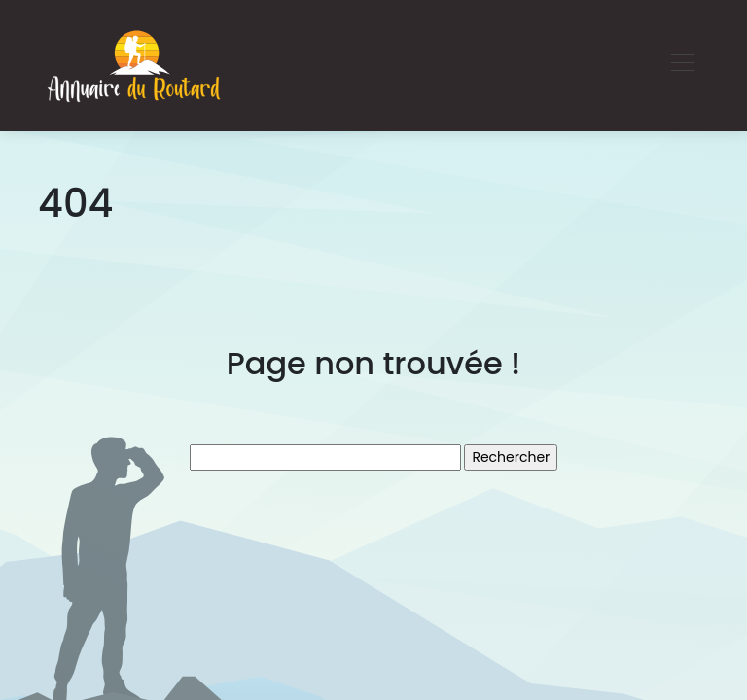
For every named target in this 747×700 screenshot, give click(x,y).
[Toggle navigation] (682, 65)
